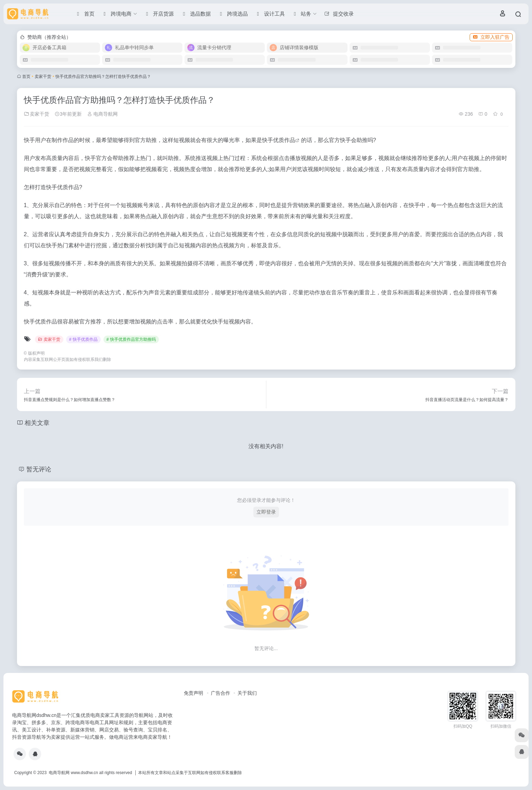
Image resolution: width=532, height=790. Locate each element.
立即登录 (266, 512)
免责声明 (193, 693)
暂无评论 (39, 469)
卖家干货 (43, 77)
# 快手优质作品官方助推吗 (131, 339)
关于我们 (247, 693)
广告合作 (220, 693)
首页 (26, 77)
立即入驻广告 (491, 37)
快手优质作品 (279, 140)
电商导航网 (102, 114)
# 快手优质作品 (83, 339)
